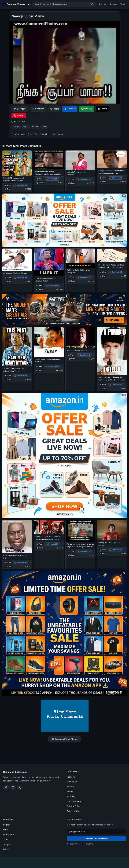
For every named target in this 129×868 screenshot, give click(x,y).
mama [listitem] (35, 127)
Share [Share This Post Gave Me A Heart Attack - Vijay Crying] (8, 379)
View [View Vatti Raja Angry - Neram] (71, 355)
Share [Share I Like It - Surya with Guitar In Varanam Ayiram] (40, 289)
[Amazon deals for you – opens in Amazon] (64, 309)
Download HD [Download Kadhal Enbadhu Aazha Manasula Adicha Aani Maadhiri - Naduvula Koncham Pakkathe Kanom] (52, 179)
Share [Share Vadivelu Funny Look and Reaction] (71, 183)
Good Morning (74, 801)
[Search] (92, 4)
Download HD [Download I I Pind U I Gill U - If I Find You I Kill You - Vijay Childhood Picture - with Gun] (116, 385)
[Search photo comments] (61, 4)
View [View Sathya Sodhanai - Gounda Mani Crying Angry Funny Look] (103, 178)
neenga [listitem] (16, 127)
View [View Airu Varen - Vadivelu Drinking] (8, 278)
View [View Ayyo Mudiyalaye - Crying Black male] (8, 563)
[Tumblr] (20, 787)
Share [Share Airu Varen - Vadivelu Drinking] (8, 282)
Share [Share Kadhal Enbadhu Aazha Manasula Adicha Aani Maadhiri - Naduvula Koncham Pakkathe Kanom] (40, 183)
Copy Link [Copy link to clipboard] (20, 109)
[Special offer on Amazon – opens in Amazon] (64, 220)
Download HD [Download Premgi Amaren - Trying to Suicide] (116, 550)
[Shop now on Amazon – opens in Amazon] (64, 456)
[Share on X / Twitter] (102, 109)
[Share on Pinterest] (19, 116)
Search (70, 787)
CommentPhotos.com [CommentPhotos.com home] (15, 772)
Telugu (6, 844)
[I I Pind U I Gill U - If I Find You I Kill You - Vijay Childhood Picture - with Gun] (112, 351)
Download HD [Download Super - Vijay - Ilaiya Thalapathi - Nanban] (52, 367)
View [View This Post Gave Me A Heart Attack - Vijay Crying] (8, 376)
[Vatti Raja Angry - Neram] (80, 337)
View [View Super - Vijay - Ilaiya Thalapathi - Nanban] (39, 367)
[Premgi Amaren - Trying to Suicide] (112, 530)
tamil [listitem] (44, 127)
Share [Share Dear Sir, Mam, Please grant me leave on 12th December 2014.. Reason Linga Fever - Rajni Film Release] (103, 276)
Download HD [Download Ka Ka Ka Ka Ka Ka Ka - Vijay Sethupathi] (84, 277)
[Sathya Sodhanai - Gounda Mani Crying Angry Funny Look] (112, 159)
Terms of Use (74, 811)
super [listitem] (26, 127)
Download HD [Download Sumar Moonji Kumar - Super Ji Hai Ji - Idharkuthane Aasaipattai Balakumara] (52, 544)
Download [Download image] (38, 109)
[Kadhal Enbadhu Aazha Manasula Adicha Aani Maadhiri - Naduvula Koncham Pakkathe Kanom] (49, 160)
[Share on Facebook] (70, 109)
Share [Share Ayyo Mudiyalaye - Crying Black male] (8, 566)
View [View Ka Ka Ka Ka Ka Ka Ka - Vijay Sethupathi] (71, 277)
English (7, 825)
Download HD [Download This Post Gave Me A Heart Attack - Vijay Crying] (21, 376)
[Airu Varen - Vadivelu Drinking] (17, 260)
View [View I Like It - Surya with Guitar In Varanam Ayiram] (39, 286)
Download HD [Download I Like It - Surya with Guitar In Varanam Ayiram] (52, 286)
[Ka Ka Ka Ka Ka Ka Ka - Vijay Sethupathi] (80, 258)
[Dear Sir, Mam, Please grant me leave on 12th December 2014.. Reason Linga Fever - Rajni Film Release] (112, 256)
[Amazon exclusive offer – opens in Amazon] (64, 634)
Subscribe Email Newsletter (96, 839)
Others (6, 849)
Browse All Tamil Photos (64, 739)
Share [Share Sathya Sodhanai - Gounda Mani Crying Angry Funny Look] (103, 182)
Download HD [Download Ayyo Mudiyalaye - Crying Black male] (21, 563)
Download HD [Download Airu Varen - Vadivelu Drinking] (21, 278)
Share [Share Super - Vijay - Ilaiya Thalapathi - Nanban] (40, 370)
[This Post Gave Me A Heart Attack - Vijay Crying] (17, 346)
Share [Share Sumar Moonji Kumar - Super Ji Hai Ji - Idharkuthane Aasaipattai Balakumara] (40, 548)
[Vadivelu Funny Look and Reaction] (80, 160)
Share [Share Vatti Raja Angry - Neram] (71, 359)
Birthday (71, 796)
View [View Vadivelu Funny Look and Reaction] (71, 179)
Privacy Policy (74, 806)
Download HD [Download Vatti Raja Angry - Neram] (84, 355)
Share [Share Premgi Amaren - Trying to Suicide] (103, 554)
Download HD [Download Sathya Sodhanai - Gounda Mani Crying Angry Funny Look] (116, 178)
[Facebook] (6, 787)
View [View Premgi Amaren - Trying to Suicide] (103, 550)
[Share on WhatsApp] (87, 109)
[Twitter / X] (13, 787)
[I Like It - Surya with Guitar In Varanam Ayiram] (49, 262)
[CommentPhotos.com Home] (16, 4)
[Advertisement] (65, 862)
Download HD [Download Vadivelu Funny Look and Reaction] (84, 179)
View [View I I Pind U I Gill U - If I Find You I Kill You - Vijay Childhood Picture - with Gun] (103, 385)
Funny (70, 792)
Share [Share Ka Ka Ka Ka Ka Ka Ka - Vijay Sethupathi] (71, 281)
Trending (103, 4)
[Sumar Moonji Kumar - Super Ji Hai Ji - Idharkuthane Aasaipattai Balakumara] (49, 527)
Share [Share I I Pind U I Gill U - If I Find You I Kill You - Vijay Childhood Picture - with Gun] (103, 388)
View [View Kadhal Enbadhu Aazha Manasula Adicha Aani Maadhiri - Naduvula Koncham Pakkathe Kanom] (39, 179)
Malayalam (8, 834)
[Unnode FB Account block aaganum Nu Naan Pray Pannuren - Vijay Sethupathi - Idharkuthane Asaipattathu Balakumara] (17, 163)
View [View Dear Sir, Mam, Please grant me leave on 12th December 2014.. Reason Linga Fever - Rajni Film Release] (103, 272)
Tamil (123, 4)
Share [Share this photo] (54, 109)
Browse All (72, 782)
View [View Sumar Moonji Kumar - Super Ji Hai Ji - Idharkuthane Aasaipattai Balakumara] (39, 544)
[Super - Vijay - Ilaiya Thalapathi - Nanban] (49, 342)
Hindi (6, 830)
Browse (114, 4)
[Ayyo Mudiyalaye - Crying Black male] (17, 537)
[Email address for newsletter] (97, 832)
